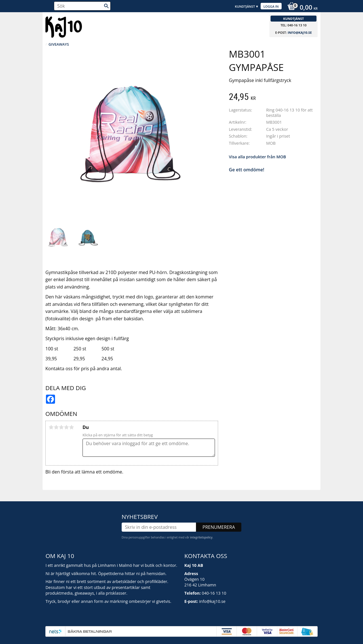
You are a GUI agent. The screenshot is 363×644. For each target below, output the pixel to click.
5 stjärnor (71, 427)
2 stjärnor (56, 427)
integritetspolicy (201, 537)
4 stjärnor (66, 427)
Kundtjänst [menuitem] (245, 6)
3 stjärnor (61, 427)
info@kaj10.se (300, 32)
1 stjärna (51, 427)
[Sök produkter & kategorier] (82, 6)
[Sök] (106, 6)
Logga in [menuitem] (271, 6)
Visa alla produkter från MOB (257, 157)
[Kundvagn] (301, 8)
